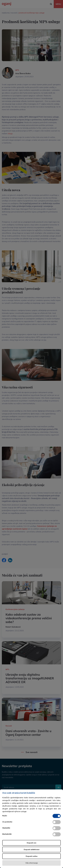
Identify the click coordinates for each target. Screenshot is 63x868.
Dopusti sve (31, 843)
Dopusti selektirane (32, 850)
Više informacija (32, 863)
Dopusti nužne (32, 856)
